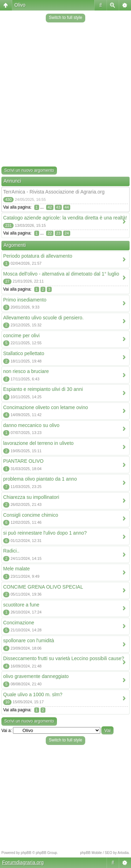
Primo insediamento (25, 300)
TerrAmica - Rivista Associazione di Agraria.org (54, 192)
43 (58, 207)
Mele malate (16, 569)
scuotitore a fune (21, 605)
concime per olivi (21, 335)
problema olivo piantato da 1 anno (40, 479)
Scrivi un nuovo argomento (29, 170)
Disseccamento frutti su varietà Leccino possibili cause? (64, 658)
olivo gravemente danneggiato (36, 676)
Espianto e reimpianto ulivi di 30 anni (43, 389)
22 (50, 233)
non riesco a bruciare (26, 371)
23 (58, 233)
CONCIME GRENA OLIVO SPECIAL (43, 587)
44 (67, 207)
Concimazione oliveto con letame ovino (46, 407)
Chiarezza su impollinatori (31, 497)
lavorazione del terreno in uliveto (38, 443)
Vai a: (7, 731)
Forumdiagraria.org (23, 862)
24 (67, 233)
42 (50, 207)
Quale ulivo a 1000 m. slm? (33, 694)
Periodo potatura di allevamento (38, 256)
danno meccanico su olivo (31, 425)
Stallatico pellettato (24, 353)
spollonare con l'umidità (29, 640)
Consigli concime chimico (31, 515)
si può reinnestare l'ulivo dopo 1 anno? (45, 533)
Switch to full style (65, 18)
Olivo (20, 5)
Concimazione (19, 623)
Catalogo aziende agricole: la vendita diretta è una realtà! (65, 218)
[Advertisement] (65, 95)
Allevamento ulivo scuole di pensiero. (43, 318)
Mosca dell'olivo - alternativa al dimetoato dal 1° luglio (61, 274)
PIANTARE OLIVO (23, 461)
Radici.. (11, 551)
